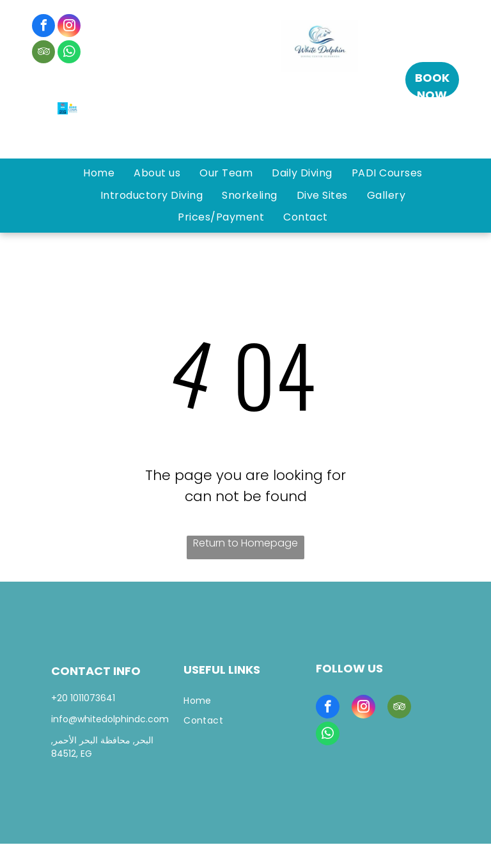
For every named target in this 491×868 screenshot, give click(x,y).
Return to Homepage (245, 543)
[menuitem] (99, 173)
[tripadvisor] (43, 53)
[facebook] (43, 27)
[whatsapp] (69, 53)
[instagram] (69, 27)
